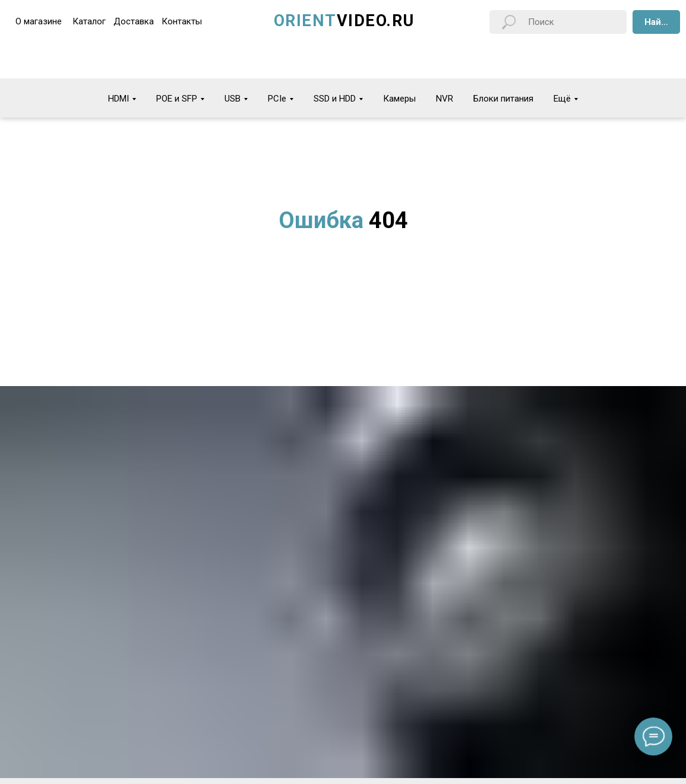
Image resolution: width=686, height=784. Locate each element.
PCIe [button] (277, 99)
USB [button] (233, 99)
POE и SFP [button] (177, 99)
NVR (445, 99)
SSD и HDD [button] (335, 99)
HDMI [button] (118, 99)
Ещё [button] (562, 99)
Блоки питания (503, 99)
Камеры (399, 99)
